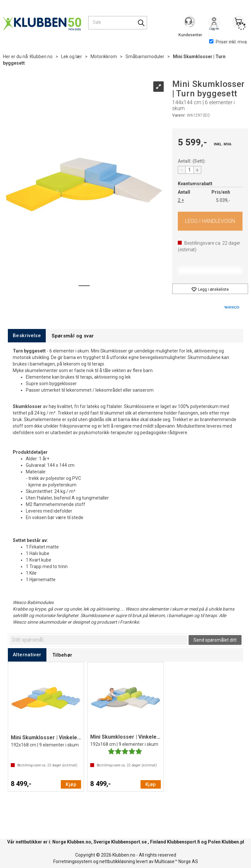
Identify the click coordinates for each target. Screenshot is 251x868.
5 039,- (223, 200)
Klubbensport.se (129, 842)
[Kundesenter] (190, 23)
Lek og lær (72, 57)
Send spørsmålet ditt (215, 640)
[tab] (27, 336)
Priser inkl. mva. (228, 42)
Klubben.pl (233, 842)
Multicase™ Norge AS (176, 861)
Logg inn (214, 23)
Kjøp (210, 221)
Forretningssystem (73, 861)
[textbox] (99, 640)
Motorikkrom (104, 57)
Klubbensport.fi (184, 842)
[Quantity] (190, 170)
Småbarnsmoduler (145, 57)
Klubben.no (41, 57)
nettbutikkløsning (117, 861)
